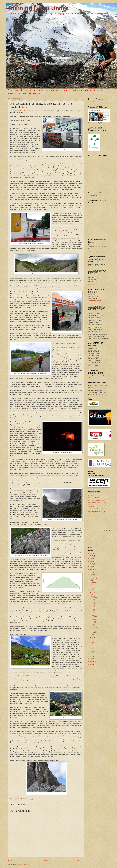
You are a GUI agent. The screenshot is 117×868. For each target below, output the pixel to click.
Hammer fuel (64, 288)
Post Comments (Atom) (23, 864)
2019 (92, 559)
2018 (92, 561)
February (94, 647)
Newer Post (13, 860)
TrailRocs (15, 172)
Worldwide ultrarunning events (97, 500)
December (94, 578)
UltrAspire (54, 164)
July (93, 632)
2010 (92, 661)
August (94, 592)
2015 (92, 569)
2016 (92, 567)
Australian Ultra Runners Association (98, 509)
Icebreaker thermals (16, 166)
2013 (92, 575)
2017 (92, 564)
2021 (92, 553)
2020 (92, 556)
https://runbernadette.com (95, 252)
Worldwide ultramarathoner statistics (98, 503)
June (93, 635)
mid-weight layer (34, 166)
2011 (92, 659)
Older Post (80, 860)
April (93, 640)
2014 (92, 572)
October (94, 583)
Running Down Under (38, 8)
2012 (92, 656)
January (94, 651)
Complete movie (93, 195)
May (93, 637)
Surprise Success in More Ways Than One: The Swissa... (94, 622)
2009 (92, 664)
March (93, 643)
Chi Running (92, 495)
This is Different (94, 611)
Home (47, 860)
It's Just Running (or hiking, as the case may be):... (94, 601)
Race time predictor (94, 498)
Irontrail (22, 111)
